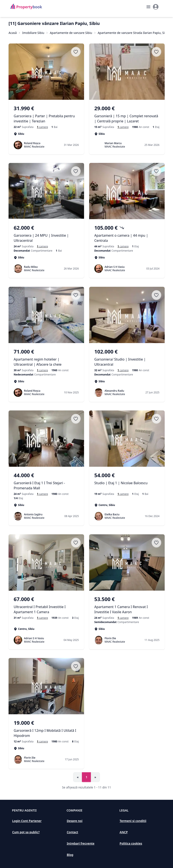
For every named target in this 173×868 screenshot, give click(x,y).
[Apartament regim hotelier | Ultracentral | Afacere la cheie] (46, 358)
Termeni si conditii (133, 821)
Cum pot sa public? (26, 832)
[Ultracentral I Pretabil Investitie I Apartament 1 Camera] (46, 605)
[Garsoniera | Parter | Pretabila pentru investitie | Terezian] (46, 114)
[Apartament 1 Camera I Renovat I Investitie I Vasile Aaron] (127, 605)
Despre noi (75, 821)
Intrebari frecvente (81, 843)
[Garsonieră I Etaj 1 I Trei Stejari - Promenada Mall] (46, 481)
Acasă (13, 33)
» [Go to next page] (95, 777)
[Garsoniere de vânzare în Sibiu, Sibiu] (42, 127)
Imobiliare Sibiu (33, 33)
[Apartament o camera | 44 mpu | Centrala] (127, 234)
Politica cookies (131, 843)
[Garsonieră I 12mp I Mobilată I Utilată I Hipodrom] (46, 729)
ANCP (124, 832)
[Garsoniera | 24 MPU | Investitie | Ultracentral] (46, 234)
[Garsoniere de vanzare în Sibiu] (123, 247)
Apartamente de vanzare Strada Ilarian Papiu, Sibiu (133, 33)
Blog (70, 855)
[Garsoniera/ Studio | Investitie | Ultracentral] (127, 358)
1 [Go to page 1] (86, 777)
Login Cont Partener (27, 821)
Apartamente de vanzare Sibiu (71, 33)
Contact (72, 832)
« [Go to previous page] (78, 777)
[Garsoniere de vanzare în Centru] (123, 494)
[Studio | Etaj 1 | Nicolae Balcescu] (127, 481)
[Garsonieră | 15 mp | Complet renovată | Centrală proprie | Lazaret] (127, 114)
